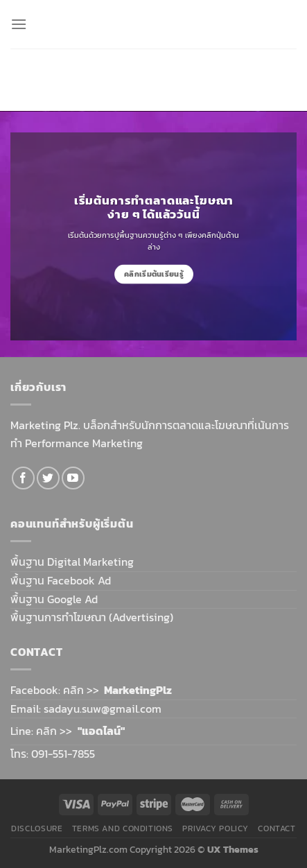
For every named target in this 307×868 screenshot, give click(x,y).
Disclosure (37, 828)
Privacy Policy (216, 828)
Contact (277, 828)
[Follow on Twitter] (48, 478)
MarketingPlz (138, 690)
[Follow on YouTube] (73, 478)
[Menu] (19, 24)
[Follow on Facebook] (23, 478)
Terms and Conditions (123, 828)
